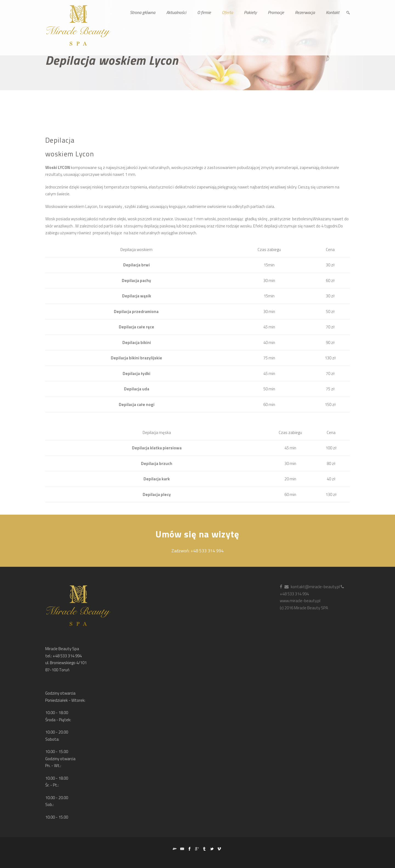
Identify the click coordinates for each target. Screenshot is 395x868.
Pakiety (250, 12)
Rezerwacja (305, 12)
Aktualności (176, 12)
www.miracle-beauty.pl (300, 601)
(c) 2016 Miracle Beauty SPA (304, 608)
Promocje (276, 12)
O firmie (204, 12)
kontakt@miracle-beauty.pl (312, 587)
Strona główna (143, 12)
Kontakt (333, 12)
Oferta (227, 12)
